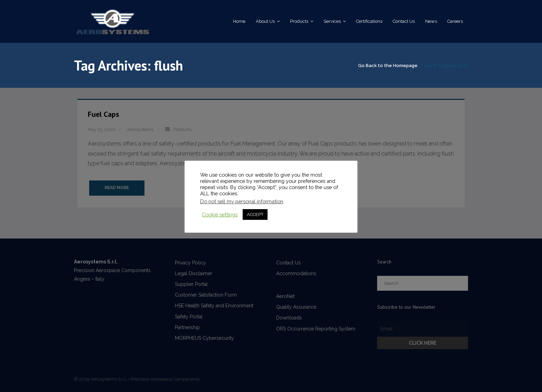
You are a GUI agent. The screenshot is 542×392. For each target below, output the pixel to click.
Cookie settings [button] (220, 214)
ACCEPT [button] (255, 214)
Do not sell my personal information (242, 201)
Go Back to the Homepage (388, 66)
